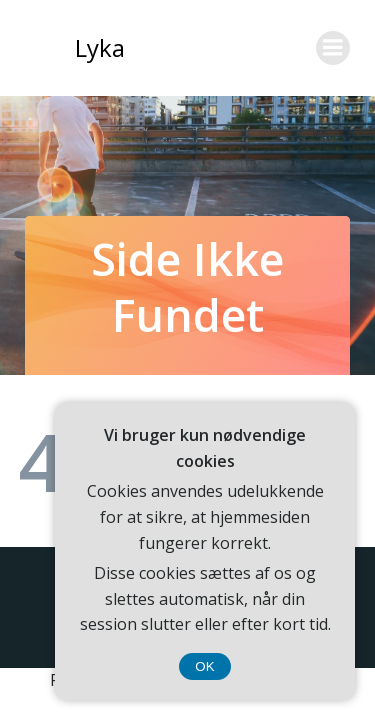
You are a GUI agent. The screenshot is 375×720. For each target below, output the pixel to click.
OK (204, 666)
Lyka (100, 47)
